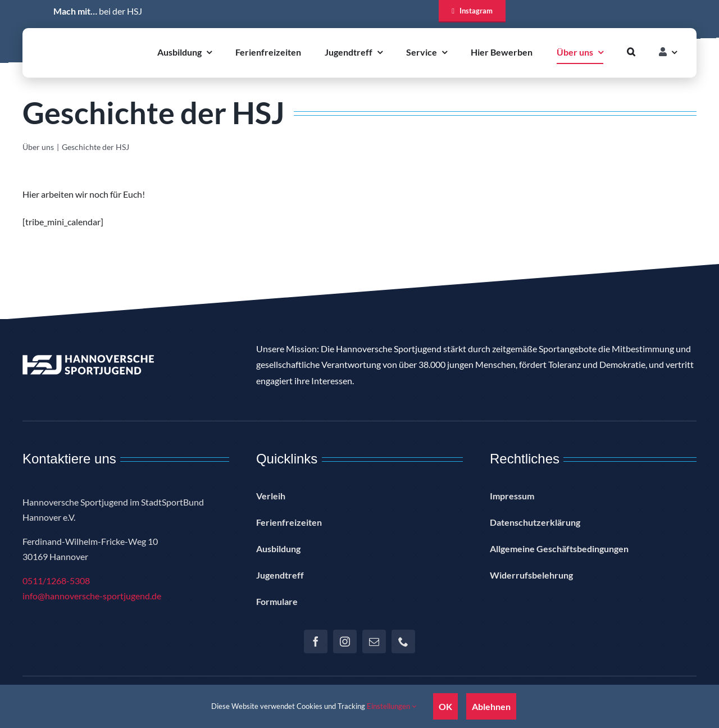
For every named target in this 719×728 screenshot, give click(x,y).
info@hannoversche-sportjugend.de (92, 596)
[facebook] (316, 641)
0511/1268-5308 (56, 581)
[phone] (403, 641)
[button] (631, 52)
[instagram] (345, 641)
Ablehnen (491, 706)
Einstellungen (392, 706)
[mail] (374, 641)
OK (445, 706)
